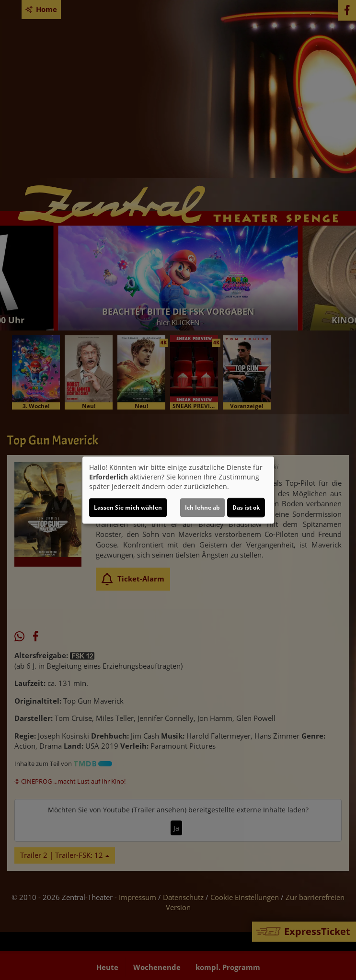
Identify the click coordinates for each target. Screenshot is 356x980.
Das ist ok (246, 507)
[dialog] (178, 490)
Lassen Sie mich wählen (128, 507)
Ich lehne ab (202, 507)
